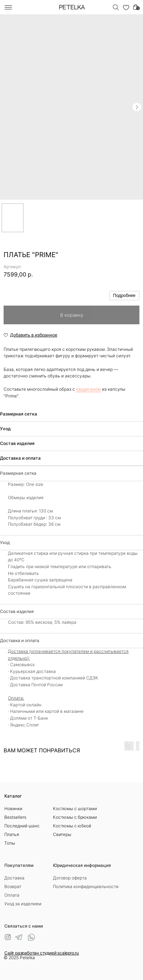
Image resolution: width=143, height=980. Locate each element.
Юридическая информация (82, 865)
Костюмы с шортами (75, 809)
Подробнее (124, 296)
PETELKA (72, 8)
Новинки (13, 809)
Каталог (13, 796)
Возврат (13, 886)
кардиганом (88, 389)
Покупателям (19, 865)
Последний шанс (22, 826)
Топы (10, 843)
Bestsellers (15, 817)
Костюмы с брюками (75, 817)
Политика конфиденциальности (86, 886)
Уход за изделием (23, 904)
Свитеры (62, 834)
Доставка (14, 878)
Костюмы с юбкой (72, 826)
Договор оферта (70, 878)
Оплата (12, 895)
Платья (12, 834)
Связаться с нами (24, 926)
